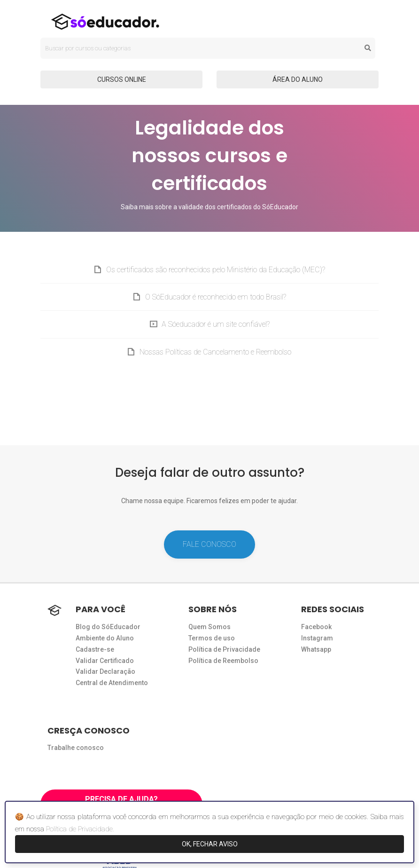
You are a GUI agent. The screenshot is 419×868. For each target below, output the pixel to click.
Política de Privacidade (224, 649)
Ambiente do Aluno (105, 638)
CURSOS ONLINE (122, 79)
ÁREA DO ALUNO (298, 79)
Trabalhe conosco (76, 748)
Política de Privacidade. (80, 829)
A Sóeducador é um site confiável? (216, 324)
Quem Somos (209, 627)
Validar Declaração (105, 671)
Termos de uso (212, 638)
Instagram (317, 638)
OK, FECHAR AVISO (210, 844)
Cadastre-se (95, 649)
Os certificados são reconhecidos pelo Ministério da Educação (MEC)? (216, 270)
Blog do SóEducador (108, 627)
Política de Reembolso (223, 661)
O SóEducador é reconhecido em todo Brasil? (216, 297)
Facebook (316, 627)
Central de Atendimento (112, 683)
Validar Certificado (105, 661)
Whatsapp (316, 649)
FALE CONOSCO (209, 544)
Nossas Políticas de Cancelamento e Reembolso (215, 352)
